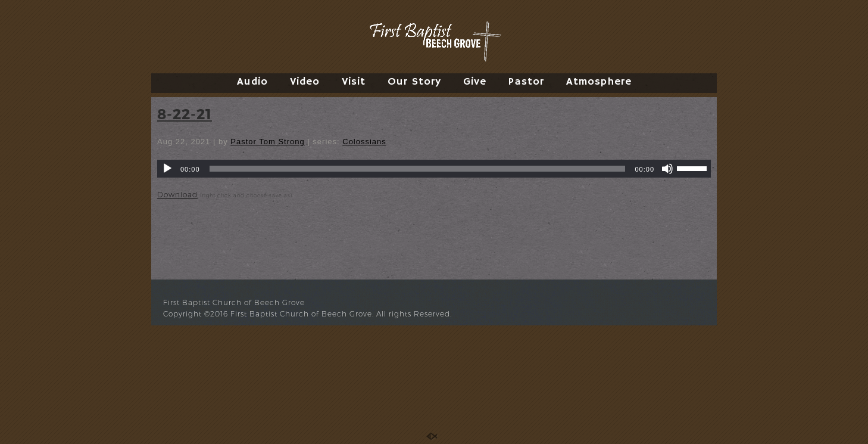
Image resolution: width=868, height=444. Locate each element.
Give (475, 82)
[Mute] (667, 169)
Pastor (526, 82)
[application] (434, 169)
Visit (354, 82)
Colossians (364, 142)
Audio (252, 82)
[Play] (167, 169)
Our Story (414, 82)
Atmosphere (599, 82)
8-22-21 (185, 114)
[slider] (418, 169)
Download (177, 195)
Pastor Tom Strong (267, 142)
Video (305, 82)
